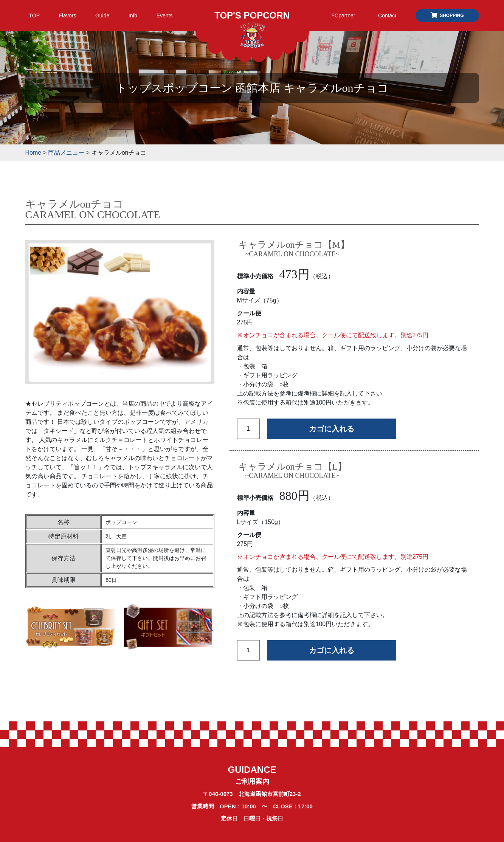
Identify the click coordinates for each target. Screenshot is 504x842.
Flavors (68, 16)
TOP (35, 16)
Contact (387, 16)
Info (133, 16)
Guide (102, 16)
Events (165, 16)
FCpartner (343, 16)
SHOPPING (447, 16)
